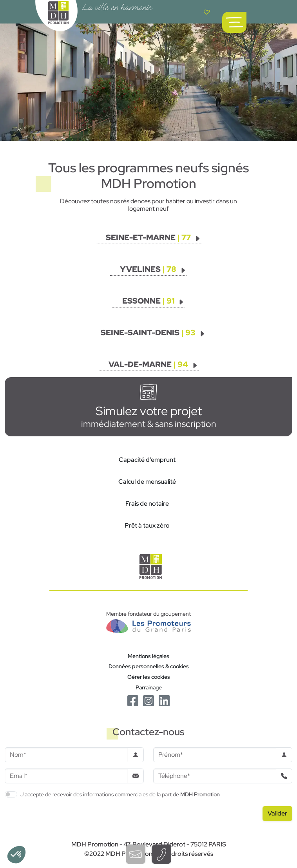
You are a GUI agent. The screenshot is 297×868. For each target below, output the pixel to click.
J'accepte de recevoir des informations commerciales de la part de (120, 794)
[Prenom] (215, 755)
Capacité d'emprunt (147, 460)
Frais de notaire (147, 504)
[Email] (66, 776)
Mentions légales (148, 656)
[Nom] (66, 755)
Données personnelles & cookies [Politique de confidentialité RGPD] (149, 666)
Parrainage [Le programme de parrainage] (149, 687)
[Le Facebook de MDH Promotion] (133, 700)
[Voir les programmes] (153, 237)
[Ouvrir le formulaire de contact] (136, 854)
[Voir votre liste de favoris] (207, 12)
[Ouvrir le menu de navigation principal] (234, 22)
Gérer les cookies (149, 677)
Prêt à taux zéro (147, 525)
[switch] (11, 794)
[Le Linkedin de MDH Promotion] (164, 700)
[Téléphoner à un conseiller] (161, 854)
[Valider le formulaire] (277, 814)
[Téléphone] (215, 776)
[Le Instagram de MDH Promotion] (148, 700)
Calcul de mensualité (147, 482)
